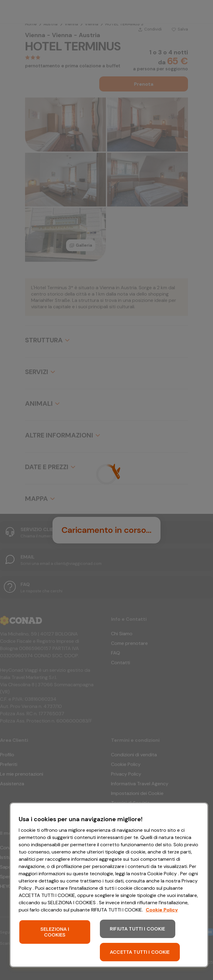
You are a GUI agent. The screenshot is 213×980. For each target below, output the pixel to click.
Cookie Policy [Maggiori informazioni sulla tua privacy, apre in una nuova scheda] (162, 910)
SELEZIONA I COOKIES (55, 932)
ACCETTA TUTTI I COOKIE (140, 952)
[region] (109, 885)
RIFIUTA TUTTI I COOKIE (138, 929)
